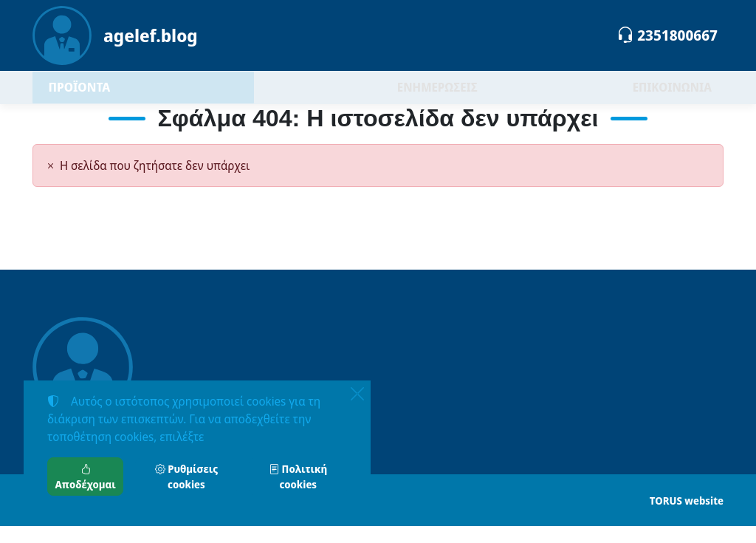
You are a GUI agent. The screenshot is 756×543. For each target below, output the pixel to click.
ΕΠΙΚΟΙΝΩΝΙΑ (672, 96)
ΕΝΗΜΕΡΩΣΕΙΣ (437, 96)
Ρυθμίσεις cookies (186, 477)
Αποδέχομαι (86, 477)
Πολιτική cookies (298, 477)
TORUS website (687, 518)
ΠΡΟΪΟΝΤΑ (117, 96)
